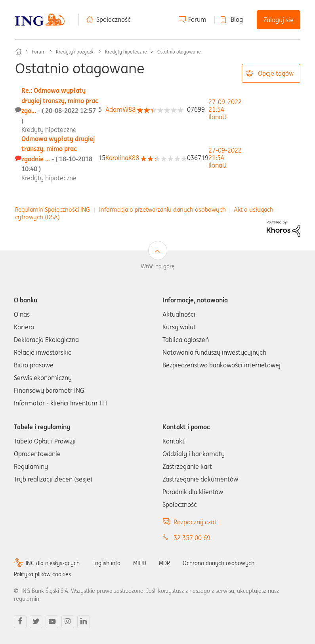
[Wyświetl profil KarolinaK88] (122, 158)
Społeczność (114, 19)
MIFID (140, 563)
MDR (164, 563)
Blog (237, 19)
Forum (197, 19)
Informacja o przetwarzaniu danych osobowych (162, 209)
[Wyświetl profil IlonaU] (218, 117)
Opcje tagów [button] (276, 73)
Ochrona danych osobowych (219, 563)
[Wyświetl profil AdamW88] (120, 109)
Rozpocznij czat (195, 522)
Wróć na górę (158, 266)
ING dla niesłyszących (53, 563)
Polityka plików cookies (42, 574)
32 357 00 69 (192, 538)
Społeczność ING (18, 52)
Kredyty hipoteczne (126, 52)
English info (106, 563)
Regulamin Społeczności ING (52, 209)
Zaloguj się (279, 20)
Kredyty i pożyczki (75, 52)
